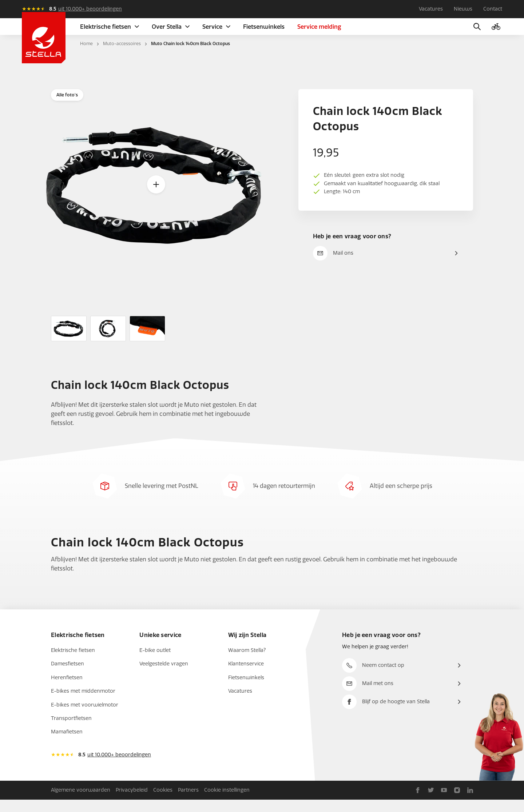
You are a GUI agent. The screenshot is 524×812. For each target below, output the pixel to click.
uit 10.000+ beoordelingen (90, 9)
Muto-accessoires (122, 56)
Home (86, 56)
